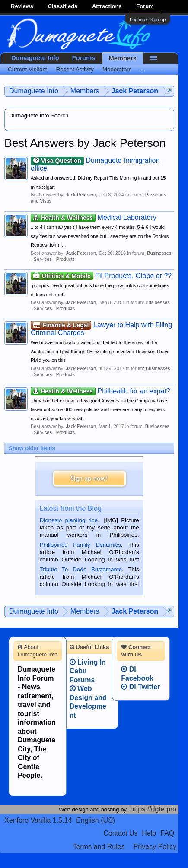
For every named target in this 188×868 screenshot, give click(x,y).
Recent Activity (75, 69)
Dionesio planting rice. (70, 520)
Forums (84, 58)
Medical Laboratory (94, 217)
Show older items (32, 448)
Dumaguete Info (35, 58)
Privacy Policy (155, 847)
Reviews (22, 6)
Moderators (117, 69)
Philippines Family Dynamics (80, 545)
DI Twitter (140, 687)
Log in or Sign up (148, 19)
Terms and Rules (99, 847)
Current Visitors (28, 69)
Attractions (107, 6)
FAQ (167, 833)
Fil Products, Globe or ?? (101, 276)
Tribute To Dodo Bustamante (81, 569)
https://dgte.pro (154, 809)
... (142, 69)
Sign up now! (89, 478)
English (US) (96, 820)
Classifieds (63, 6)
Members (123, 58)
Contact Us (120, 833)
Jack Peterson (81, 195)
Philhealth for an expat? (100, 391)
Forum (145, 6)
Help (149, 833)
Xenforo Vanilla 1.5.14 (38, 820)
